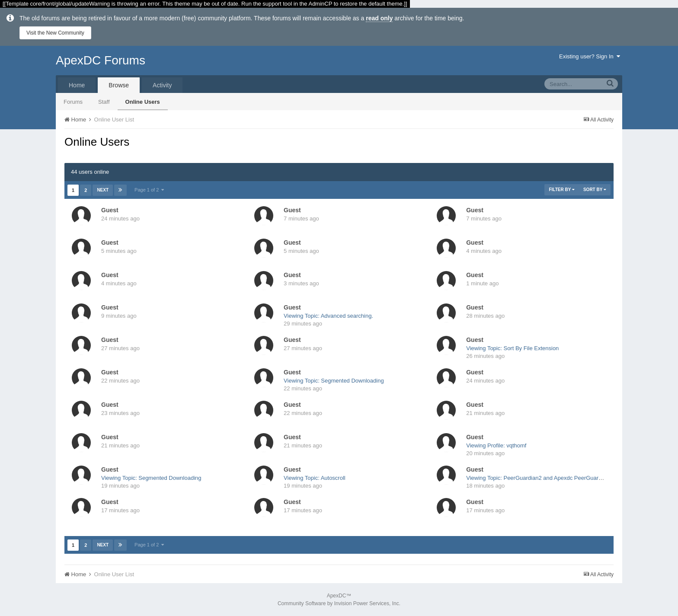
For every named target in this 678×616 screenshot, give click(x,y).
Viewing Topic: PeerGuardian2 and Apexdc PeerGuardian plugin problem (557, 478)
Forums (73, 102)
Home (77, 85)
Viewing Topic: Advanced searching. (328, 316)
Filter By (562, 190)
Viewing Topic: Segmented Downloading (334, 381)
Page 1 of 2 (149, 190)
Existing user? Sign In (590, 56)
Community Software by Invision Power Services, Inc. (339, 603)
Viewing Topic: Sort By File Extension (512, 348)
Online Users (143, 102)
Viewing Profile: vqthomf (496, 445)
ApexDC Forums (101, 60)
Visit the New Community (55, 33)
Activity (162, 85)
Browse (119, 85)
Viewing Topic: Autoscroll (315, 478)
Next (103, 190)
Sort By (595, 190)
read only (379, 18)
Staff (104, 102)
